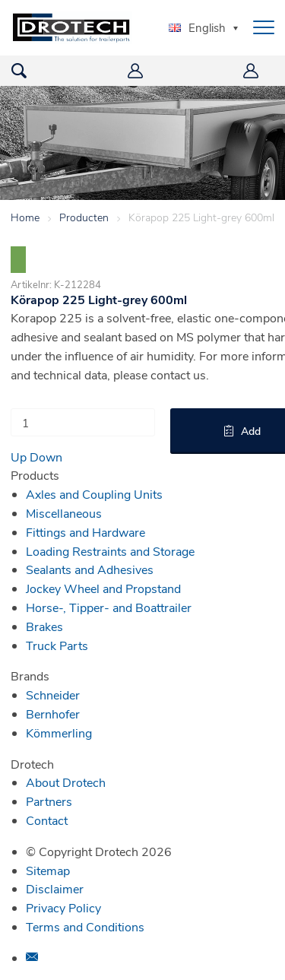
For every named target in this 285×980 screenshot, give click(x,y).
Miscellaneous (64, 513)
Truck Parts (57, 645)
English (197, 27)
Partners (49, 801)
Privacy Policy (63, 907)
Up (19, 457)
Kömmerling (59, 733)
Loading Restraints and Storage (110, 551)
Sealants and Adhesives (90, 569)
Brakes (44, 626)
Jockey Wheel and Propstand (103, 588)
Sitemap (48, 870)
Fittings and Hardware (85, 532)
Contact (47, 820)
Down (46, 457)
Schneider (53, 695)
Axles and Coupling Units (94, 494)
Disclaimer (55, 888)
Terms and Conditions (85, 926)
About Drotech (66, 782)
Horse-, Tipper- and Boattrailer (109, 607)
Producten (84, 217)
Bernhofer (53, 714)
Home (25, 217)
